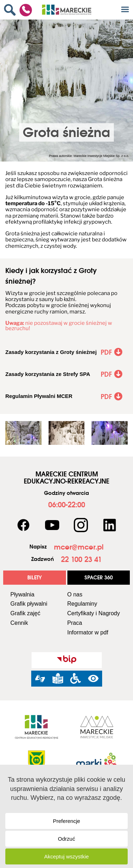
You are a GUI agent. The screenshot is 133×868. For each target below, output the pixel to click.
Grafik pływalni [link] (29, 604)
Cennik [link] (19, 623)
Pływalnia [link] (22, 594)
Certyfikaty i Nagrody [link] (94, 613)
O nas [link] (75, 594)
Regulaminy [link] (82, 604)
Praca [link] (75, 623)
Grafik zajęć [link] (25, 613)
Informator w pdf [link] (88, 632)
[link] (12, 10)
